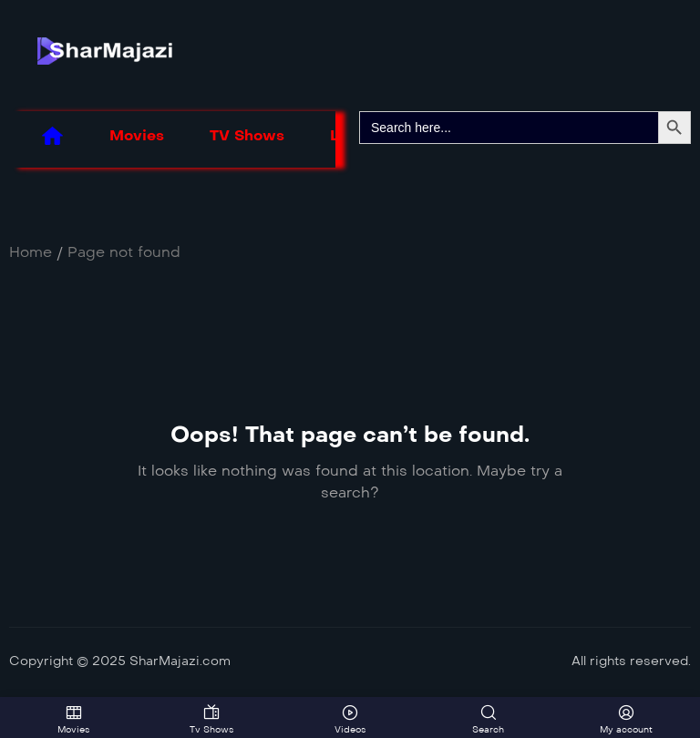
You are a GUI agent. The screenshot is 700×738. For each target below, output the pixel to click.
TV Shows (247, 135)
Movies (137, 135)
